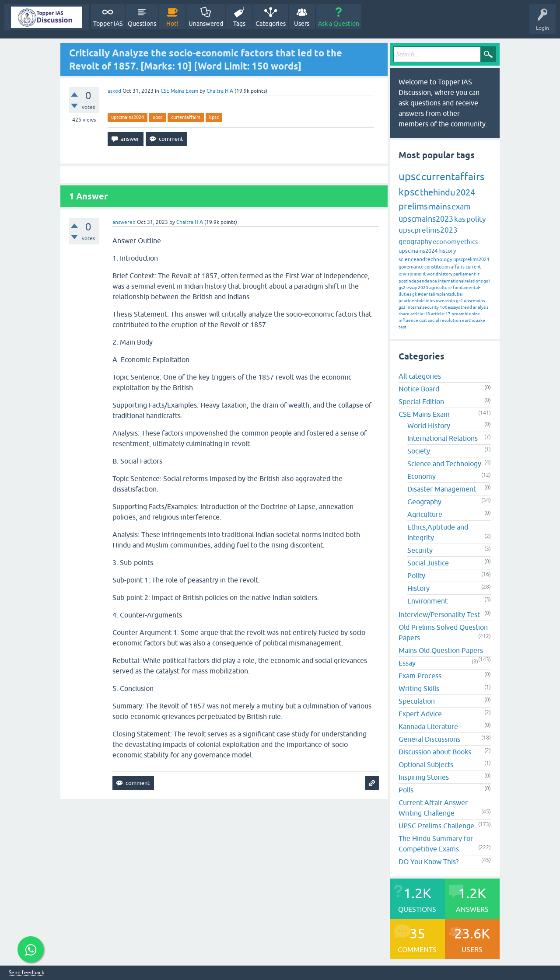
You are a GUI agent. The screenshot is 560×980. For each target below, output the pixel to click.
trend (466, 307)
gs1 (487, 281)
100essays (450, 307)
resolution (451, 320)
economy (446, 242)
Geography (424, 502)
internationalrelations (460, 281)
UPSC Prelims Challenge (436, 826)
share (404, 314)
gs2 (402, 288)
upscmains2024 (128, 117)
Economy (422, 476)
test (402, 327)
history (447, 251)
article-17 (441, 314)
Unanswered (206, 24)
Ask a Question (339, 24)
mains (440, 206)
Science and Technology (444, 464)
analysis (481, 307)
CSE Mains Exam (179, 91)
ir (478, 274)
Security (420, 550)
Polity (416, 575)
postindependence (418, 281)
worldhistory (439, 274)
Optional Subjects (426, 764)
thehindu (437, 192)
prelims (413, 206)
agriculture (441, 288)
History (418, 588)
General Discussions (429, 739)
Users (302, 24)
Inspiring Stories (424, 777)
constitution (437, 267)
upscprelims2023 (428, 230)
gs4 (459, 301)
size (476, 314)
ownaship (445, 301)
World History (429, 425)
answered (124, 222)
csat (423, 320)
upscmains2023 (426, 219)
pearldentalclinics (417, 301)
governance (411, 267)
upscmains (474, 301)
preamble (461, 314)
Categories (271, 24)
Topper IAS (108, 24)
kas (460, 219)
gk (415, 294)
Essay (407, 663)
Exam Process (420, 676)
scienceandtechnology (425, 259)
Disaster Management (442, 489)
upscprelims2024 (471, 259)
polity (476, 219)
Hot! (172, 24)
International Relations (443, 438)
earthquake (474, 320)
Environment (427, 601)
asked (114, 91)
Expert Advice (420, 714)
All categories (420, 376)
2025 (423, 288)
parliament (464, 274)
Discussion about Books (435, 752)
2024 (465, 192)
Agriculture (425, 514)
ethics (469, 242)
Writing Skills (419, 688)
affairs (458, 267)
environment (412, 274)
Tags (239, 24)
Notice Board (419, 389)
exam (461, 207)
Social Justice (428, 563)
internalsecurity (423, 307)
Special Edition (421, 401)
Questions (142, 24)
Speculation (417, 701)
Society (419, 451)
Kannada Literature (428, 726)
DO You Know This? (429, 861)
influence (408, 320)
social (434, 320)
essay (412, 288)
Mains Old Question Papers (441, 650)
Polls (406, 790)
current (473, 267)
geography (415, 241)
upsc (157, 117)
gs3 (402, 307)
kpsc (214, 117)
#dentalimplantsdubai (440, 294)
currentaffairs (186, 117)
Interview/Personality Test (439, 614)
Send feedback (26, 973)
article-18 (420, 314)
